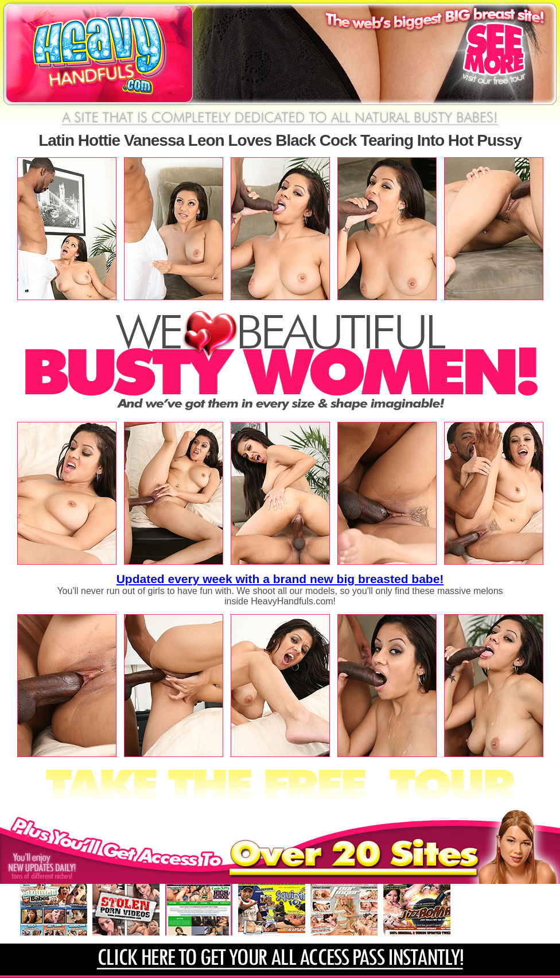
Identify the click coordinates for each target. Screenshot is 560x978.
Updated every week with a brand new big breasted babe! (280, 579)
